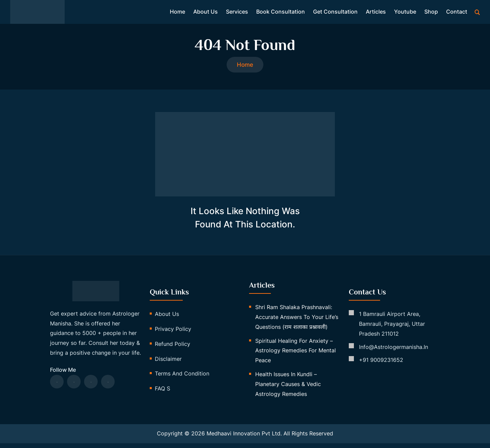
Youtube (405, 13)
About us (206, 13)
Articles (376, 13)
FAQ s (162, 393)
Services (237, 13)
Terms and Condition (182, 378)
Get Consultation (335, 13)
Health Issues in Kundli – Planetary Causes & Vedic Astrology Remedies (288, 388)
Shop (431, 13)
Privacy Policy (173, 333)
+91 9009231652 (381, 365)
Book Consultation (281, 13)
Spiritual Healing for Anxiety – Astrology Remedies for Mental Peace (296, 355)
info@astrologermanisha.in (394, 351)
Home (177, 13)
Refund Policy (173, 348)
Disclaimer (168, 363)
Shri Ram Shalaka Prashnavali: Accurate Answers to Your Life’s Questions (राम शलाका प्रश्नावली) (297, 322)
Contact (457, 13)
